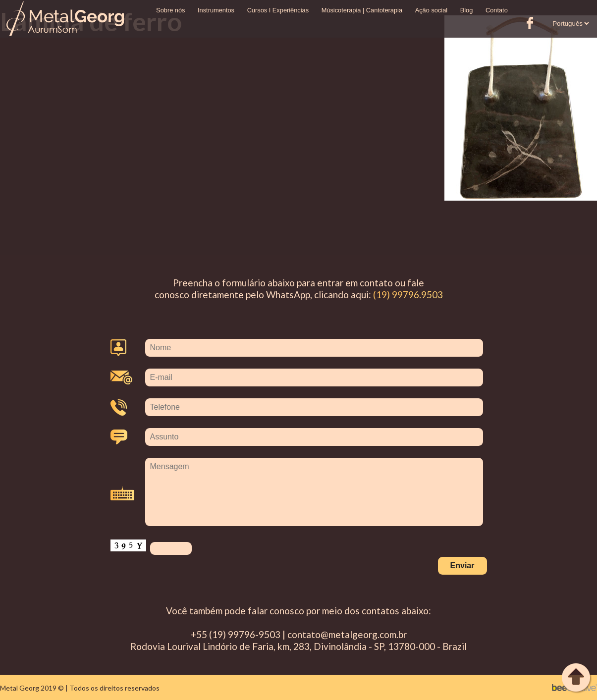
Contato (497, 10)
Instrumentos (216, 10)
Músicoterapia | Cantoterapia (362, 10)
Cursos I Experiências (278, 10)
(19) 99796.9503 (408, 295)
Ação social (431, 10)
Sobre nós (170, 10)
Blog (467, 10)
